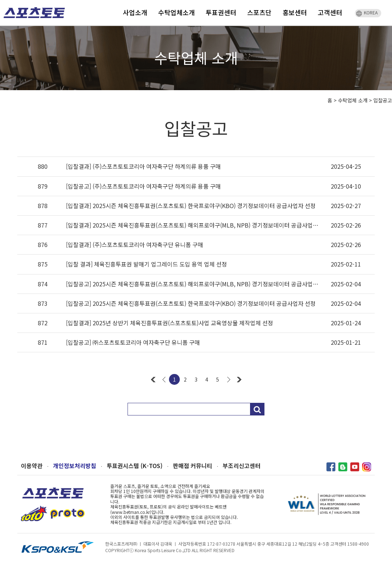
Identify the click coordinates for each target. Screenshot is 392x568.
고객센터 (330, 12)
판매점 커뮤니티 (193, 466)
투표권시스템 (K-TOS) (135, 466)
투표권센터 (221, 12)
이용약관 (32, 466)
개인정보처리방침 (75, 466)
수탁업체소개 (177, 12)
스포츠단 (259, 12)
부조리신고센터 (242, 466)
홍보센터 (295, 12)
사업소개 (135, 12)
